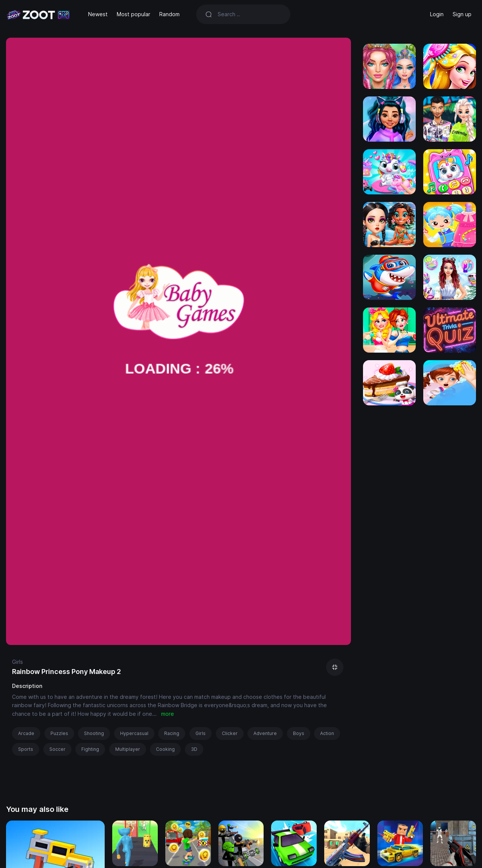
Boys (299, 733)
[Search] (249, 14)
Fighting (90, 749)
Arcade (26, 733)
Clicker (230, 733)
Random (169, 14)
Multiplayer (128, 749)
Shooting (94, 733)
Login (437, 14)
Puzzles (59, 733)
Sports (26, 749)
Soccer (57, 749)
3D (194, 749)
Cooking (165, 749)
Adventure (265, 733)
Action (327, 733)
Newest (98, 14)
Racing (172, 733)
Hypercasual (134, 733)
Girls (18, 662)
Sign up (462, 14)
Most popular (133, 14)
